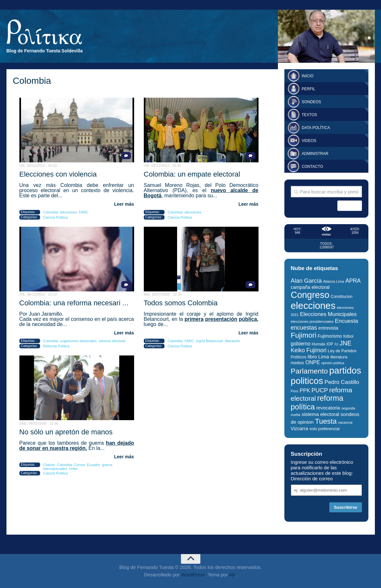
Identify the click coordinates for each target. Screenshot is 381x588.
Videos (309, 141)
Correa (79, 465)
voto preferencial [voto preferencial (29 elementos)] (325, 429)
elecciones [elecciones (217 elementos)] (313, 305)
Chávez (49, 465)
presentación (221, 319)
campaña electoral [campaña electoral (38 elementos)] (310, 287)
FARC (84, 212)
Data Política (316, 128)
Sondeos (312, 102)
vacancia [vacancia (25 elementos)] (345, 422)
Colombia (51, 212)
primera (194, 319)
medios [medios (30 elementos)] (297, 363)
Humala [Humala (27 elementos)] (318, 344)
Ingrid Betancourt (209, 341)
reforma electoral (112, 341)
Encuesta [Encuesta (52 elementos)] (346, 321)
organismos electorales (78, 341)
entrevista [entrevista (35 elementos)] (328, 328)
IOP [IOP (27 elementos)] (330, 344)
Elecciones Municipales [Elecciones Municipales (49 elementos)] (328, 314)
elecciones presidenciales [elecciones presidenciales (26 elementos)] (312, 321)
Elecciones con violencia (58, 174)
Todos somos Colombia (181, 303)
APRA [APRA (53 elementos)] (353, 281)
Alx (232, 575)
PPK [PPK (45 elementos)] (305, 390)
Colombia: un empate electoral (192, 174)
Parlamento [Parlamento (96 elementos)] (309, 371)
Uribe (73, 469)
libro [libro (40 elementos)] (312, 357)
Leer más (124, 204)
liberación (233, 341)
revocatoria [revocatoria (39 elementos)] (328, 408)
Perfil (309, 89)
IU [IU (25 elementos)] (336, 344)
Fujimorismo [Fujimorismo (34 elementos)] (330, 336)
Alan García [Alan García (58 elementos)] (306, 281)
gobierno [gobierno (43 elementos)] (301, 344)
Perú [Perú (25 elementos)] (295, 391)
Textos (310, 115)
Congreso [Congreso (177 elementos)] (310, 295)
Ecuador (94, 465)
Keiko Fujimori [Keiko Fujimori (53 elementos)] (309, 350)
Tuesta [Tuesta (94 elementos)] (326, 421)
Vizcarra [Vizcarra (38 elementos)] (300, 429)
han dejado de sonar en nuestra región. (77, 446)
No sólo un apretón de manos (66, 432)
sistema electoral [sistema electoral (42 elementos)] (320, 414)
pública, (249, 319)
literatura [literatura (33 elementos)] (339, 357)
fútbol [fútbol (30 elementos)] (348, 336)
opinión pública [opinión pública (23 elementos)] (333, 363)
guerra (107, 465)
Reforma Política (56, 346)
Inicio (308, 76)
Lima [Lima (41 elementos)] (324, 357)
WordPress (193, 575)
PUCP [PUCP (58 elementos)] (320, 390)
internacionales (55, 469)
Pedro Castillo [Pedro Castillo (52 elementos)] (342, 382)
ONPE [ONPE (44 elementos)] (313, 362)
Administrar (315, 154)
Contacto (312, 167)
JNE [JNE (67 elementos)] (346, 343)
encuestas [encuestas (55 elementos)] (304, 328)
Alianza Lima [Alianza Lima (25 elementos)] (333, 281)
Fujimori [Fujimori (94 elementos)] (304, 335)
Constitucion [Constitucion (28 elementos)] (341, 297)
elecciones (69, 212)
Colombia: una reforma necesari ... (74, 303)
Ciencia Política (56, 217)
